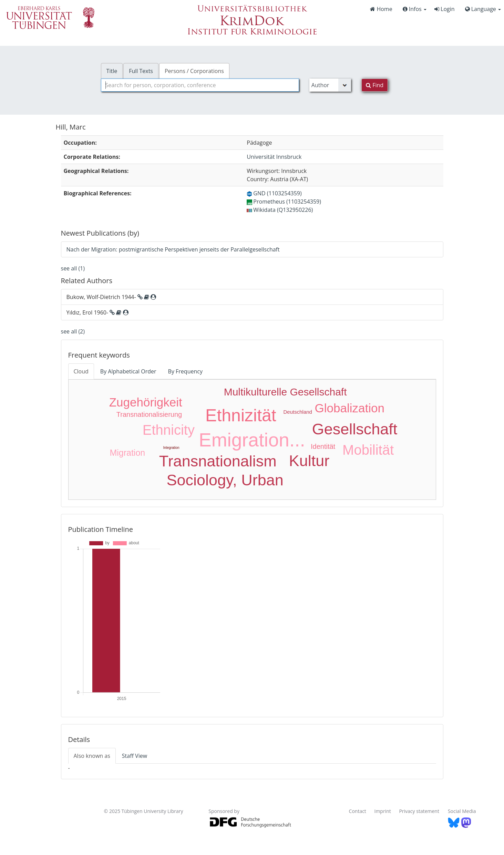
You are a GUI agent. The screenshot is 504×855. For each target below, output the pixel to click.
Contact (358, 811)
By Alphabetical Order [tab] (128, 371)
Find (375, 85)
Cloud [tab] (81, 371)
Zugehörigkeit (146, 402)
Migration (127, 453)
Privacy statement (419, 811)
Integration (171, 448)
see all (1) (73, 268)
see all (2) (73, 331)
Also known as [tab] (92, 756)
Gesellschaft (355, 429)
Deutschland (298, 412)
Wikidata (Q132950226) (280, 210)
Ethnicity (169, 430)
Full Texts (141, 71)
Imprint (383, 811)
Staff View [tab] (135, 756)
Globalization (350, 408)
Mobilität (368, 450)
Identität (323, 446)
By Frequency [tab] (185, 371)
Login (445, 9)
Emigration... (252, 440)
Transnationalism (218, 461)
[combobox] (200, 85)
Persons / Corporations (194, 71)
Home (381, 9)
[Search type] (330, 85)
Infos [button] (415, 9)
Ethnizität (241, 415)
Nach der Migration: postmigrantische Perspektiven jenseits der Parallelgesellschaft (173, 249)
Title (112, 71)
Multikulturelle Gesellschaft (285, 392)
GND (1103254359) (274, 193)
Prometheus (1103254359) (284, 202)
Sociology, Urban (225, 480)
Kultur (309, 461)
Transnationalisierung (149, 414)
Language (483, 9)
